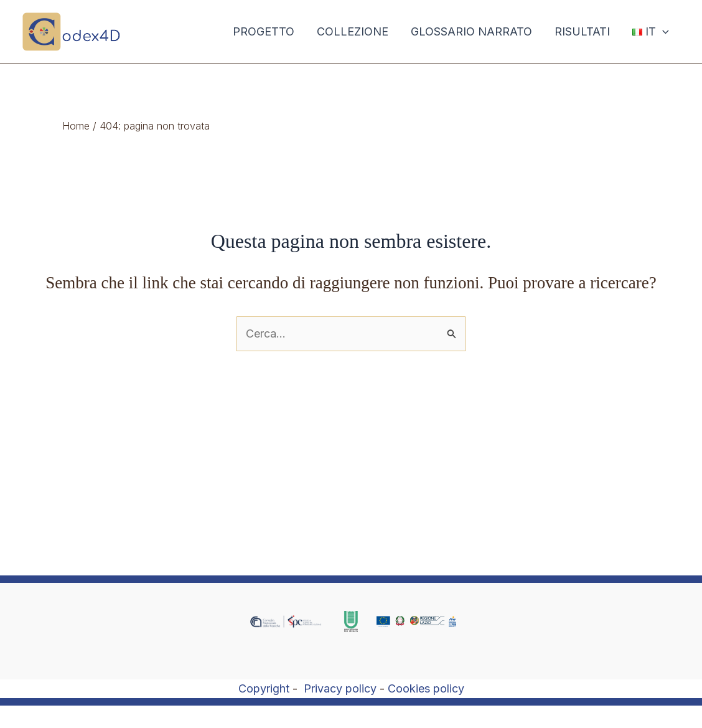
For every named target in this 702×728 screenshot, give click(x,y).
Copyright (264, 688)
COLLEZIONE (353, 31)
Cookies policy (426, 688)
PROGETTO (264, 31)
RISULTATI (582, 31)
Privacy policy (340, 688)
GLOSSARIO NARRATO (471, 31)
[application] (662, 32)
